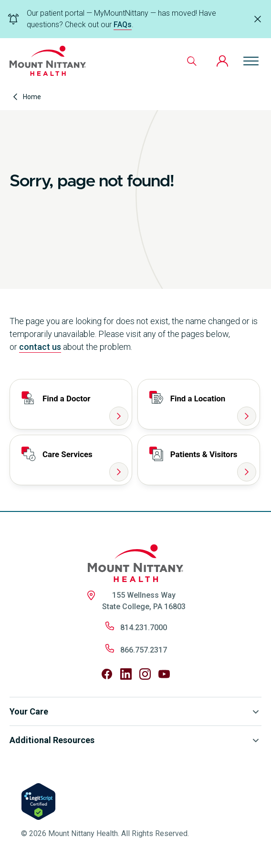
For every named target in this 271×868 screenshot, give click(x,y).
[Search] (192, 61)
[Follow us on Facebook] (107, 674)
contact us (40, 347)
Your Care (135, 712)
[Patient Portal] (222, 61)
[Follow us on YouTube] (164, 674)
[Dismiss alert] (258, 19)
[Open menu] (251, 61)
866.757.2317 (144, 650)
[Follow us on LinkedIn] (126, 674)
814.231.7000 (144, 628)
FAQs (123, 25)
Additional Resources (135, 740)
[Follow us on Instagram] (145, 674)
